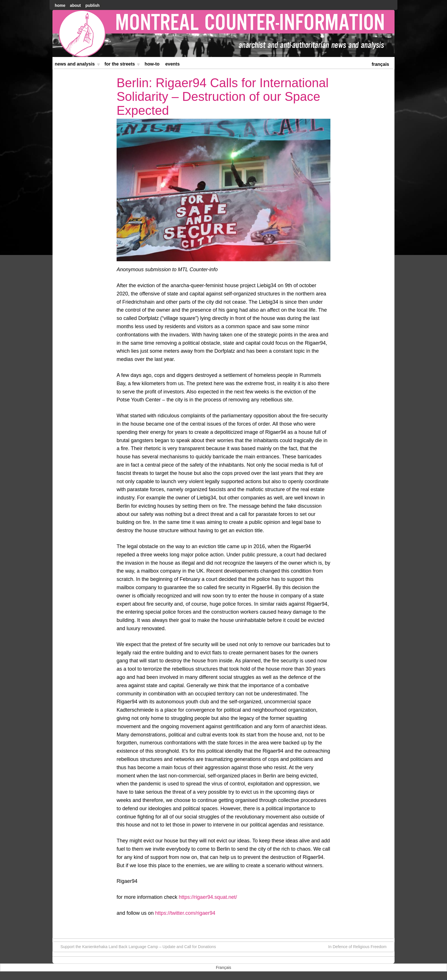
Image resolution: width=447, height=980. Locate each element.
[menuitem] (380, 64)
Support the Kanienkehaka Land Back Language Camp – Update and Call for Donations (135, 946)
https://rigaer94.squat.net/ (208, 897)
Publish (92, 5)
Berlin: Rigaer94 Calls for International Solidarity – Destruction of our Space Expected (223, 97)
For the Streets (122, 65)
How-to (152, 64)
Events (173, 64)
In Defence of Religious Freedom (360, 946)
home (60, 5)
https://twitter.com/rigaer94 (185, 913)
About (75, 5)
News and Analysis (77, 65)
